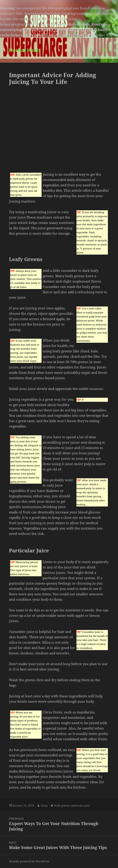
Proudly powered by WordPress (29, 861)
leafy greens (62, 805)
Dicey (44, 805)
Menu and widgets (104, 54)
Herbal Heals (25, 50)
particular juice (81, 805)
